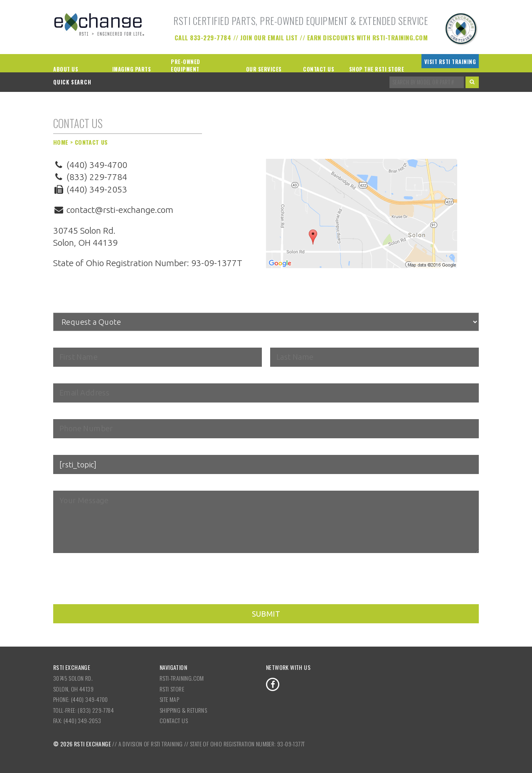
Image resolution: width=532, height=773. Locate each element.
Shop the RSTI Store (377, 69)
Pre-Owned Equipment (186, 66)
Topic (61, 449)
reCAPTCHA (70, 566)
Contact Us (319, 69)
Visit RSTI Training (450, 62)
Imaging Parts (132, 69)
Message (68, 484)
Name (63, 341)
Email (63, 377)
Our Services (264, 69)
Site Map (169, 699)
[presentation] (116, 588)
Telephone (69, 413)
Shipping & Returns (183, 710)
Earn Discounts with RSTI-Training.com (368, 37)
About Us (66, 69)
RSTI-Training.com (182, 678)
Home (61, 142)
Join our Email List (269, 37)
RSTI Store (172, 689)
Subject (66, 306)
